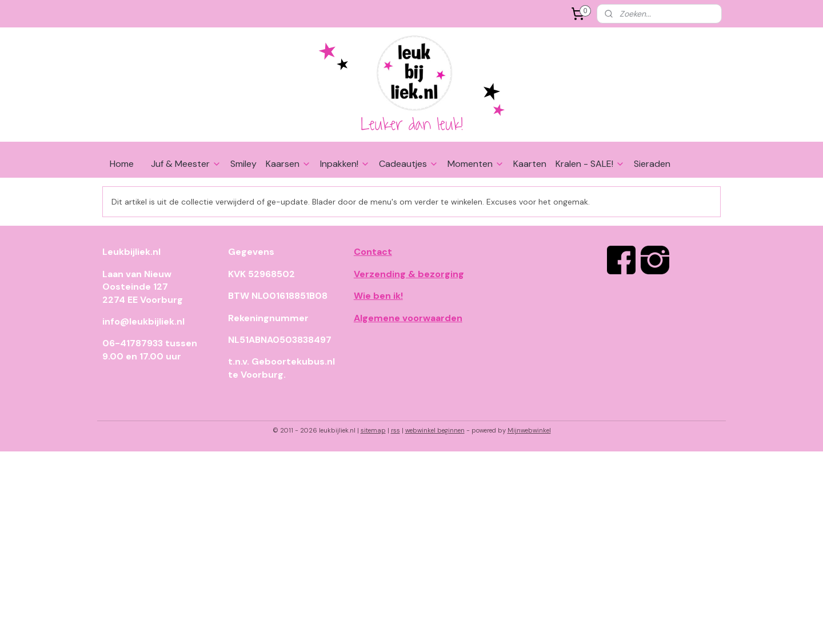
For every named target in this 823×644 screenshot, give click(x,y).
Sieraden (652, 164)
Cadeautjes (409, 164)
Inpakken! (345, 164)
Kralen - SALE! (590, 164)
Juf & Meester (186, 164)
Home (122, 164)
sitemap (373, 430)
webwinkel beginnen (435, 430)
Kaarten (530, 164)
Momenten (476, 164)
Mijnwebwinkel (529, 430)
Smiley (243, 164)
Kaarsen (288, 164)
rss (395, 430)
